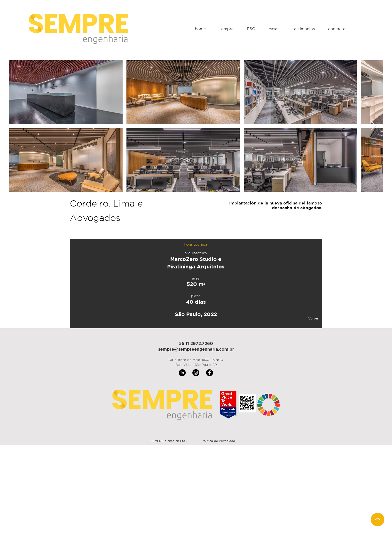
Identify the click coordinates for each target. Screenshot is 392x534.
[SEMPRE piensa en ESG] (168, 441)
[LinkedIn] (182, 373)
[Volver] (301, 319)
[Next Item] (374, 126)
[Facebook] (210, 373)
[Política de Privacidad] (218, 441)
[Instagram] (196, 373)
